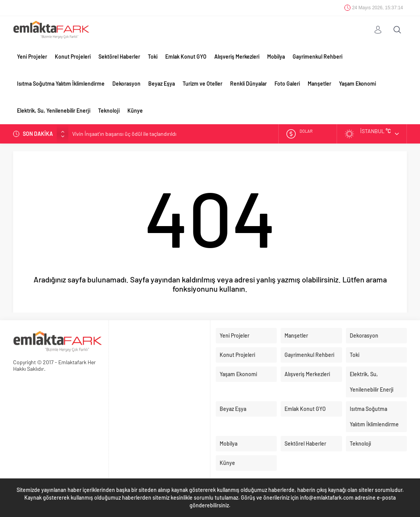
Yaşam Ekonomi (357, 84)
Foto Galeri (287, 84)
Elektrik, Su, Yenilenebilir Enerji (54, 111)
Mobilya (276, 57)
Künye (135, 111)
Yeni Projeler (32, 57)
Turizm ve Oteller (202, 84)
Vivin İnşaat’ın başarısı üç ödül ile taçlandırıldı (124, 134)
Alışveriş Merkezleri (237, 57)
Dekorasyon (126, 84)
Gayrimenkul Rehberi (318, 57)
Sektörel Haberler (119, 57)
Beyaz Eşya (162, 84)
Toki (153, 57)
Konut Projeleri (73, 57)
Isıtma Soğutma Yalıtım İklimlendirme (61, 84)
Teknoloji (109, 111)
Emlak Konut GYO (186, 57)
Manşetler (319, 84)
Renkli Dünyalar (248, 84)
